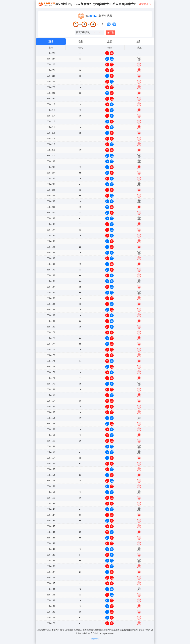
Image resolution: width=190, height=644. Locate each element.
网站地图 (95, 639)
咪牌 (110, 33)
